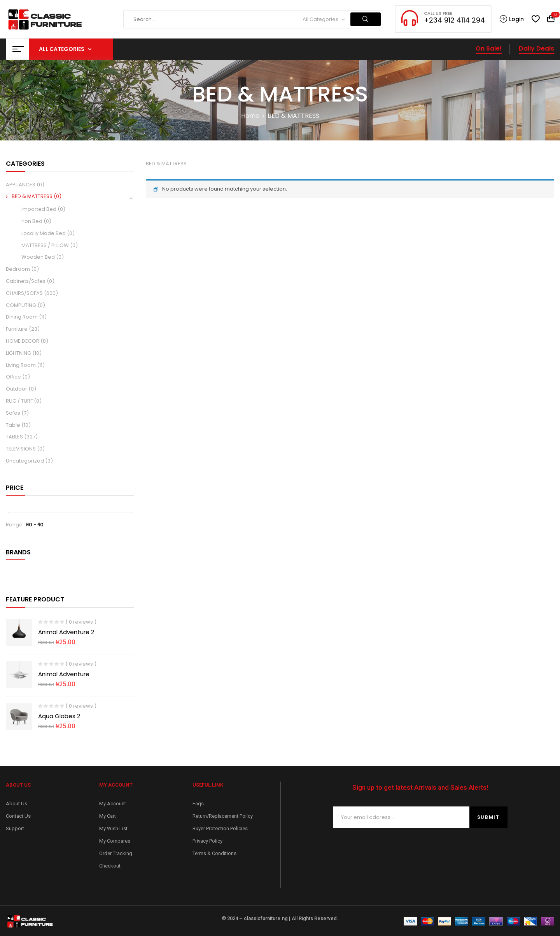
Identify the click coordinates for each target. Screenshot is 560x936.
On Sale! (489, 48)
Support (15, 828)
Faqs (198, 804)
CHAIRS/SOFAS (24, 293)
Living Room (21, 365)
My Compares (115, 841)
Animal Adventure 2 (66, 632)
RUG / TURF (19, 401)
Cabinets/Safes (26, 281)
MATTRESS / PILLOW (45, 245)
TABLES (14, 437)
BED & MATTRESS (32, 196)
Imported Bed (39, 209)
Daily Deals (536, 48)
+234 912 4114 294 (454, 20)
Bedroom (18, 269)
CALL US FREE (438, 13)
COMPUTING (21, 305)
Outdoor (17, 389)
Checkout (110, 866)
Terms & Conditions (214, 853)
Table (13, 425)
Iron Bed (32, 221)
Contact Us (18, 816)
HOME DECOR (23, 341)
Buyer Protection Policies (220, 828)
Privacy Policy (207, 841)
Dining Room (22, 317)
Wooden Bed (38, 257)
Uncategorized (25, 461)
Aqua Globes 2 (59, 716)
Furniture (17, 329)
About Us (17, 804)
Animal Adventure (64, 674)
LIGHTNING (18, 353)
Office (13, 377)
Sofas (13, 413)
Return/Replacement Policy (223, 816)
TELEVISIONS (21, 449)
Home (250, 116)
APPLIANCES (21, 185)
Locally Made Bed (44, 233)
